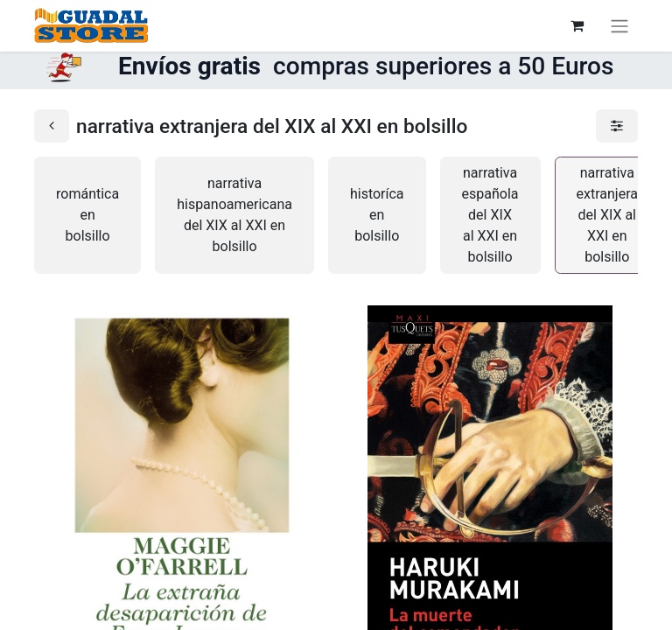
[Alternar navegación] (619, 26)
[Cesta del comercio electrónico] (577, 25)
